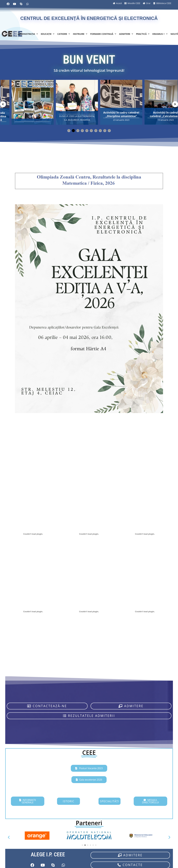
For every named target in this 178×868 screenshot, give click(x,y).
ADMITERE (126, 34)
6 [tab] (90, 129)
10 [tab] (108, 129)
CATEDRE (64, 34)
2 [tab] (72, 129)
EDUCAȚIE (48, 34)
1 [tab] (68, 129)
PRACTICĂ (143, 34)
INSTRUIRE (80, 34)
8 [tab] (99, 129)
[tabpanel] (25, 102)
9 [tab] (103, 129)
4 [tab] (81, 129)
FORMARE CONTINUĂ (103, 34)
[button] (47, 706)
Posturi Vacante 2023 (91, 768)
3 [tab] (76, 129)
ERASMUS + (160, 34)
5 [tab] (85, 129)
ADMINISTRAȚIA (28, 34)
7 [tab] (94, 129)
